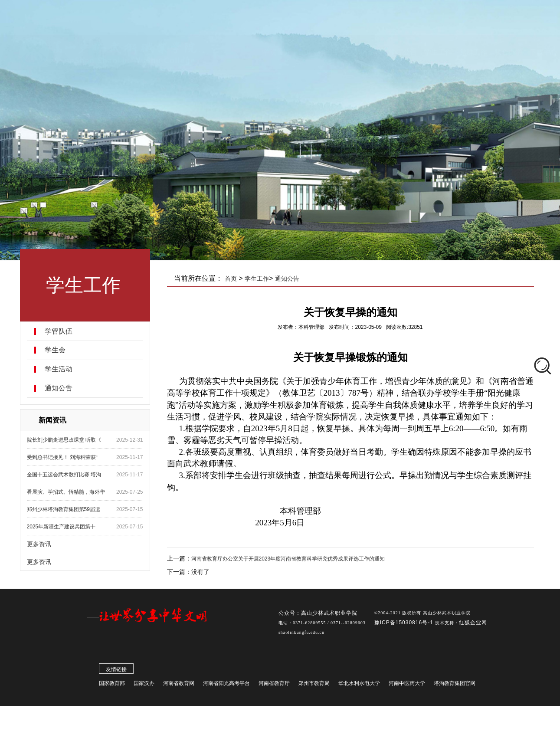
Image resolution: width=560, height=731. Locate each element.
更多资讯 (39, 544)
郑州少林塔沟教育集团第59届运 (64, 509)
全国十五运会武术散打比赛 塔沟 (64, 475)
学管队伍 (59, 331)
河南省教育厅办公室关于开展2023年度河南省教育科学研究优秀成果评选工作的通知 (288, 559)
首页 (231, 279)
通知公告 (59, 388)
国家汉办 (144, 685)
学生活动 (59, 369)
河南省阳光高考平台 (226, 685)
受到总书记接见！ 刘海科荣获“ (62, 457)
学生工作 (257, 279)
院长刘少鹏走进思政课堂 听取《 (64, 440)
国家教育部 (112, 685)
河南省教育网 (179, 685)
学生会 (55, 350)
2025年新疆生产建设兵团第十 (61, 527)
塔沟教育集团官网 (455, 685)
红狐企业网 (473, 624)
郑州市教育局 (314, 685)
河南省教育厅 (274, 685)
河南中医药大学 (407, 685)
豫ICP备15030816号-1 (405, 624)
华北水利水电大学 (359, 685)
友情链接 (116, 671)
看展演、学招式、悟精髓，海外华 (66, 492)
